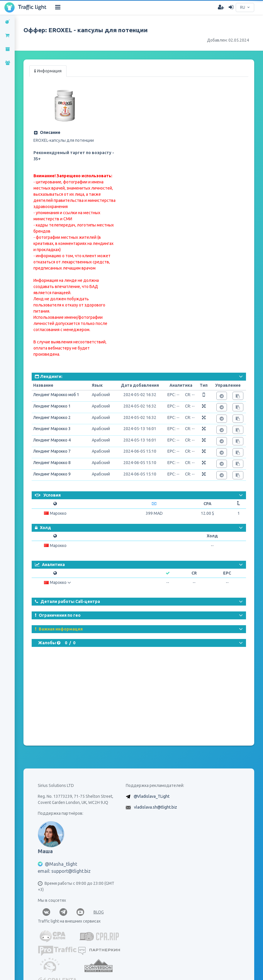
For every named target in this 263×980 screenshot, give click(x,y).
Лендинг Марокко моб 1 (56, 395)
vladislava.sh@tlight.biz (156, 807)
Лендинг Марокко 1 (52, 406)
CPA (207, 504)
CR (194, 573)
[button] (74, 133)
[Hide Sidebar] (58, 7)
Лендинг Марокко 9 (52, 474)
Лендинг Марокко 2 (52, 417)
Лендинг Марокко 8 (52, 463)
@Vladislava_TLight (152, 796)
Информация (48, 71)
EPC (227, 573)
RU (243, 7)
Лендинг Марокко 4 (52, 440)
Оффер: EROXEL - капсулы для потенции (86, 30)
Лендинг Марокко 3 (52, 429)
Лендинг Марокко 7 (52, 451)
